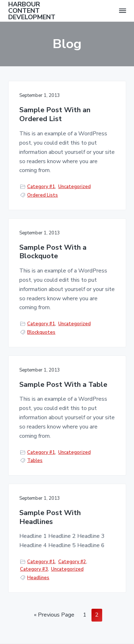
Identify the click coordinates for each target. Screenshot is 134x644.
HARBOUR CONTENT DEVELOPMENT (32, 11)
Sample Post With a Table (63, 385)
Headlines (38, 578)
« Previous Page (54, 616)
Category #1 (41, 187)
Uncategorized (75, 187)
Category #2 (72, 562)
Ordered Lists (43, 195)
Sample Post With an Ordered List (55, 115)
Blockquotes (41, 332)
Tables (35, 461)
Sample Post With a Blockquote (53, 252)
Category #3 (34, 569)
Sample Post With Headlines (50, 517)
